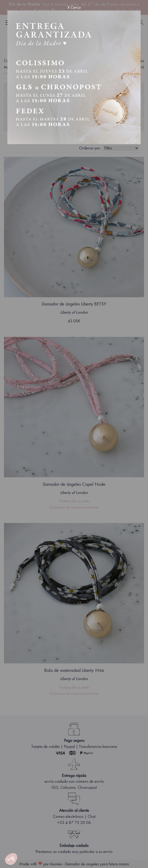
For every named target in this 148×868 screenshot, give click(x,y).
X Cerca (74, 7)
